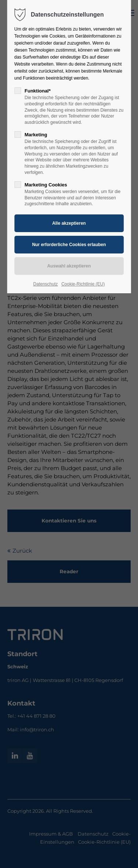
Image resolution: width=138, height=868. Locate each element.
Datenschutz (45, 284)
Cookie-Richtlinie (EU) (83, 284)
